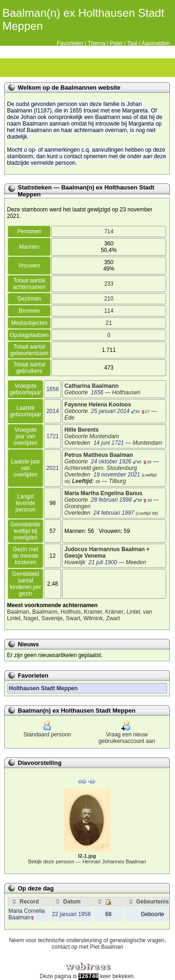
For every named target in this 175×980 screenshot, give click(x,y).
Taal (132, 43)
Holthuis (71, 612)
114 (109, 311)
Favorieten (70, 43)
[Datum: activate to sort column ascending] (72, 902)
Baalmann (45, 612)
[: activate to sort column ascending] (108, 902)
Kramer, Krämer (104, 612)
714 (109, 231)
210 (109, 299)
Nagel (31, 618)
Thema (96, 43)
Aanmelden (156, 43)
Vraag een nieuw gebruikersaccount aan (127, 733)
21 (109, 323)
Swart (73, 618)
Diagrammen (26, 68)
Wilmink (93, 618)
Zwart (113, 618)
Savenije (52, 618)
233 (109, 284)
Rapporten (75, 68)
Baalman (18, 612)
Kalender (59, 68)
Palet (116, 43)
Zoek (91, 68)
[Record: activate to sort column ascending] (29, 902)
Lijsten (42, 68)
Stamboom (10, 68)
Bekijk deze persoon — (87, 861)
